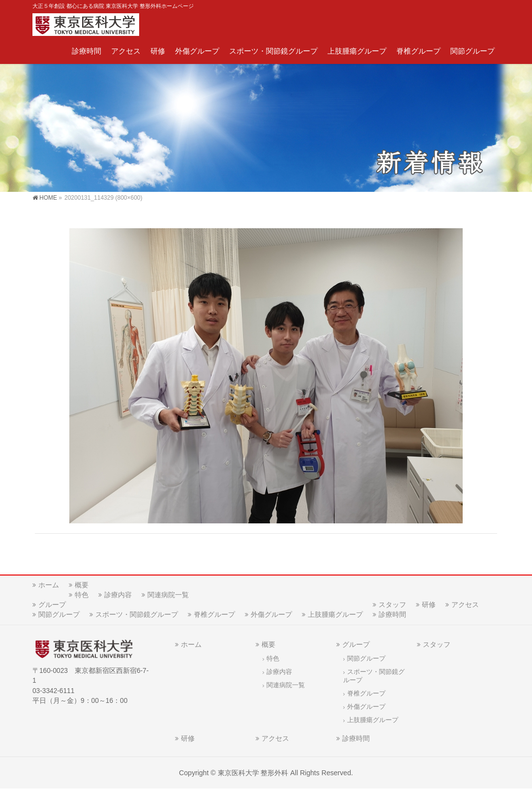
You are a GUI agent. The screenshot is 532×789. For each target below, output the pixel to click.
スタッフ (392, 605)
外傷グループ (271, 614)
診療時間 (392, 614)
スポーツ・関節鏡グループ (137, 614)
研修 (429, 605)
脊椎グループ (214, 614)
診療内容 (118, 595)
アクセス (465, 605)
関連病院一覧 (168, 595)
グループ (52, 605)
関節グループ (59, 614)
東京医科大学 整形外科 (253, 773)
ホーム (49, 585)
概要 (82, 585)
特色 (82, 595)
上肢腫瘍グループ (335, 614)
